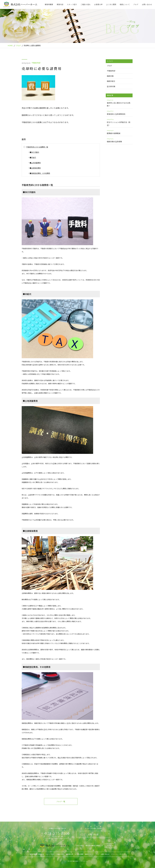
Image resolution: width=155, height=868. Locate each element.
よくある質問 (111, 4)
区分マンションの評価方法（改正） (119, 122)
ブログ (136, 4)
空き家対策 (111, 86)
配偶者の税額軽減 (119, 132)
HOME (10, 45)
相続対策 (110, 76)
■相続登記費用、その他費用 (40, 173)
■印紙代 (33, 157)
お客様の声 (98, 4)
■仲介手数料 (34, 152)
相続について (125, 4)
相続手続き (111, 81)
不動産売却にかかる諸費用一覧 (37, 147)
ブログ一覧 (61, 802)
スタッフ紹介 (72, 4)
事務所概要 (49, 4)
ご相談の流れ (86, 4)
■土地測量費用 (35, 163)
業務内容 (60, 4)
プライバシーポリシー (118, 854)
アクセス (110, 846)
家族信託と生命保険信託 (119, 112)
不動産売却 (36, 63)
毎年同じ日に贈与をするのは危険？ (119, 103)
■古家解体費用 (35, 168)
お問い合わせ (147, 4)
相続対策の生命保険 (119, 140)
